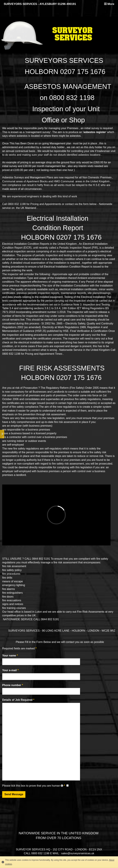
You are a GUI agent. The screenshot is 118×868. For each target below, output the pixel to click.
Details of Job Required (18, 700)
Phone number (13, 685)
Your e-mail (10, 670)
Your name (10, 656)
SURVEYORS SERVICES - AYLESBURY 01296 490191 (40, 4)
